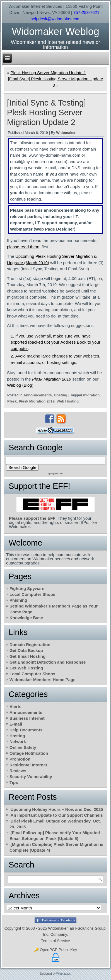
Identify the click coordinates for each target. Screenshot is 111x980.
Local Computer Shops (32, 594)
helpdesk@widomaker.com (55, 19)
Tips (14, 782)
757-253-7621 (86, 12)
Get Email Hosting (27, 656)
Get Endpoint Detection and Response (48, 662)
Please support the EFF (32, 518)
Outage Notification (29, 753)
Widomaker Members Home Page (43, 680)
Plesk (12, 401)
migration (91, 395)
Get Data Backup (26, 650)
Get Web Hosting (26, 668)
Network (18, 742)
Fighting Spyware (27, 588)
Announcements (38, 395)
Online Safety (23, 747)
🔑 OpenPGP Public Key (55, 950)
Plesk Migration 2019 (52, 379)
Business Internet (27, 718)
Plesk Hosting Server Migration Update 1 (48, 73)
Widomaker (66, 133)
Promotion (20, 759)
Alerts (15, 707)
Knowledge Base (26, 618)
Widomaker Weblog (55, 32)
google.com (56, 473)
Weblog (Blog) (20, 385)
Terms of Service (55, 941)
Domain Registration (30, 645)
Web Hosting (68, 401)
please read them (23, 247)
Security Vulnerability (31, 777)
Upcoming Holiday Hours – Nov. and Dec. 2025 (57, 809)
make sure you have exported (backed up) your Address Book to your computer (55, 342)
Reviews (18, 771)
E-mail (16, 724)
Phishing (18, 600)
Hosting (61, 395)
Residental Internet (28, 765)
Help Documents (26, 730)
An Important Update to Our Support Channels (57, 815)
